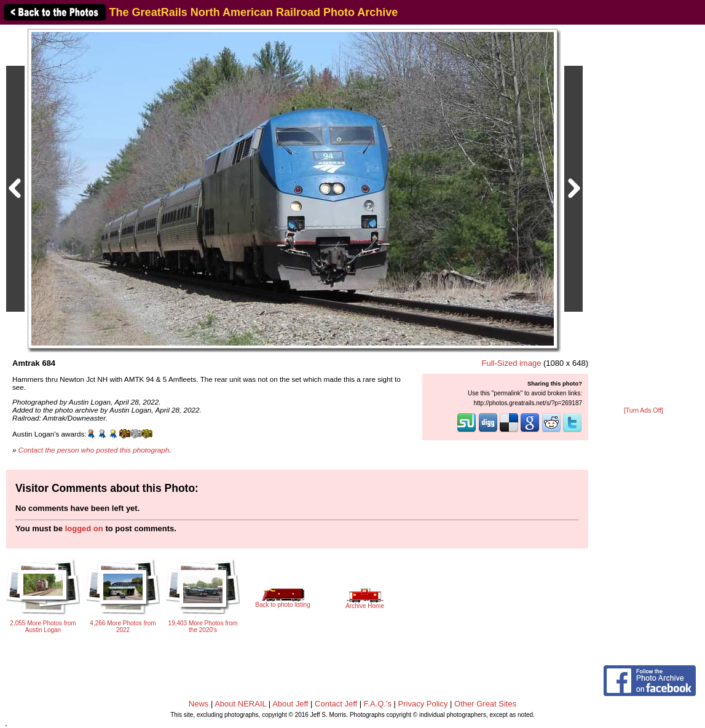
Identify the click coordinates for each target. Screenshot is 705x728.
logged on (84, 528)
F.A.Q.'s (378, 704)
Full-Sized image (512, 363)
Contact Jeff (336, 704)
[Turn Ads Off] (644, 410)
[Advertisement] (644, 216)
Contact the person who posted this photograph (94, 450)
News (199, 704)
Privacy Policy (423, 704)
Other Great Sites (485, 704)
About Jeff (290, 704)
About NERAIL (240, 704)
